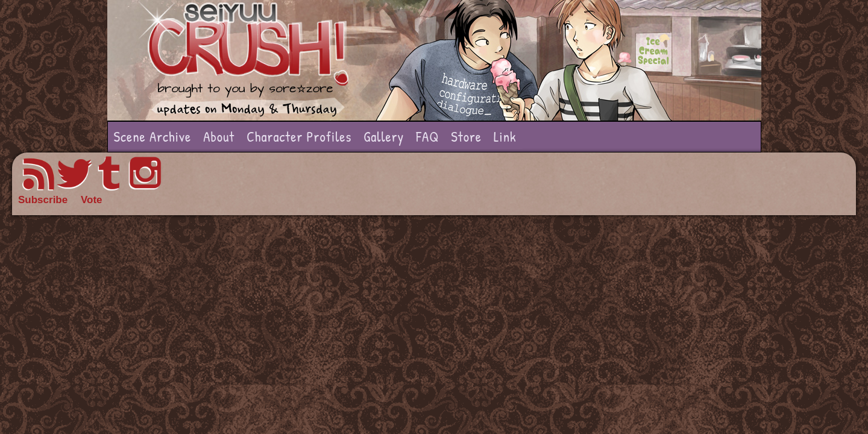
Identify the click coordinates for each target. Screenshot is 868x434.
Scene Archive (153, 137)
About (219, 137)
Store (466, 137)
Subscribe (43, 200)
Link (505, 137)
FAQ (427, 137)
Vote (92, 200)
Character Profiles (299, 137)
